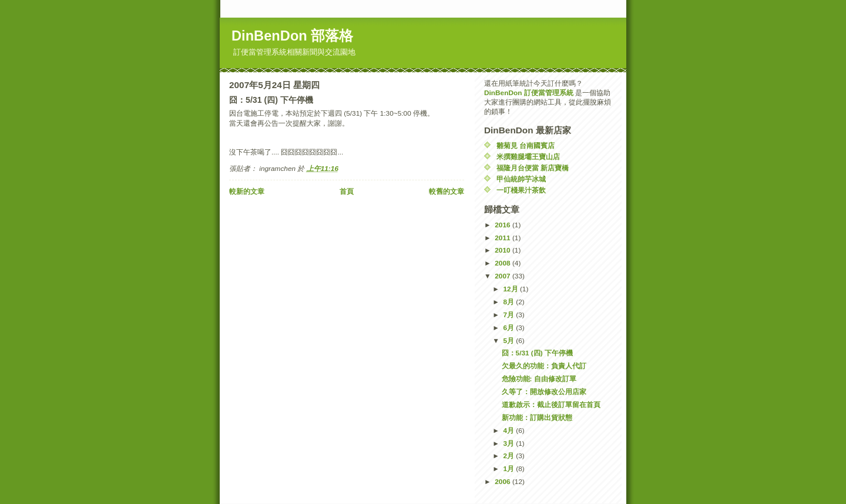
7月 (509, 315)
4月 (509, 431)
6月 (509, 328)
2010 (503, 250)
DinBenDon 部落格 (292, 36)
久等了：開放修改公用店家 (544, 392)
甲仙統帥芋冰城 (521, 179)
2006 (503, 482)
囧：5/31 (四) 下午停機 (537, 353)
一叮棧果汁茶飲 (521, 190)
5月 (509, 341)
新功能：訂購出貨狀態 (537, 418)
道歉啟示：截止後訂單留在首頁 (551, 405)
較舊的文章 (446, 191)
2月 (509, 456)
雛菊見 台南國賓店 (526, 146)
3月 (509, 443)
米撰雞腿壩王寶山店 (528, 157)
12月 (511, 289)
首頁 (347, 191)
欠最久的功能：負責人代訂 (544, 366)
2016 (503, 225)
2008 (503, 263)
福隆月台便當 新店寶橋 (533, 168)
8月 (509, 302)
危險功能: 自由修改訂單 (539, 379)
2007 (503, 276)
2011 (503, 238)
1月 (509, 469)
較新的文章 (247, 191)
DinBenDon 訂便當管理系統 (529, 93)
